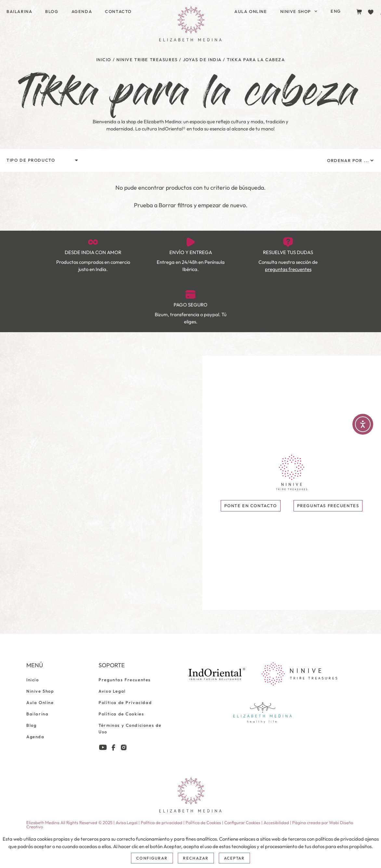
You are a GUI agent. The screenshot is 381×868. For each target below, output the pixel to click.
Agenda (82, 11)
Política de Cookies (121, 714)
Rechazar (196, 858)
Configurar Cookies (242, 822)
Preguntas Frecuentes (125, 680)
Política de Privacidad (125, 702)
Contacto (118, 11)
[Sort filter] (350, 160)
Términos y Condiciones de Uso (130, 728)
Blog (52, 11)
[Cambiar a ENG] (336, 11)
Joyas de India (202, 60)
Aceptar (235, 858)
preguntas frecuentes (288, 269)
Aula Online (251, 11)
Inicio (104, 60)
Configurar (152, 858)
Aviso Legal (112, 691)
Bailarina (19, 11)
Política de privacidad (162, 822)
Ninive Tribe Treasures (147, 60)
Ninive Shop (299, 11)
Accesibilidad (276, 822)
